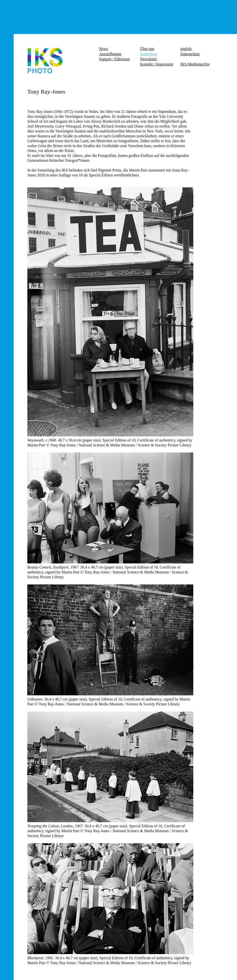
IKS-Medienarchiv (195, 64)
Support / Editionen (114, 59)
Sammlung (149, 54)
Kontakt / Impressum (157, 64)
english (186, 49)
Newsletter (149, 59)
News (103, 49)
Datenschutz (190, 54)
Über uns (147, 49)
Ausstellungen (110, 54)
